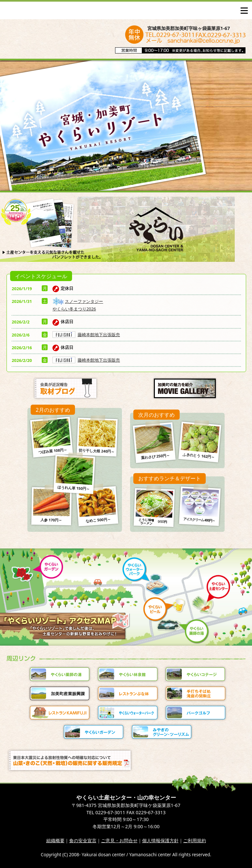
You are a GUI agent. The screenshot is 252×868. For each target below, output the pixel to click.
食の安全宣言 (83, 840)
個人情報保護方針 (160, 840)
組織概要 (55, 840)
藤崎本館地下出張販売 (86, 335)
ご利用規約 (195, 840)
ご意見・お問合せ (119, 840)
